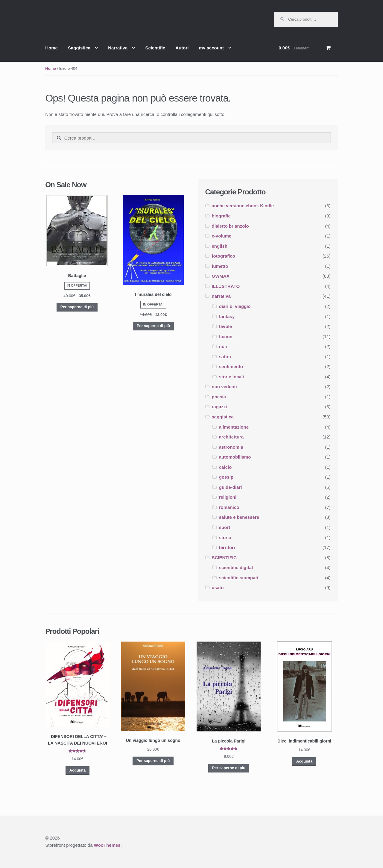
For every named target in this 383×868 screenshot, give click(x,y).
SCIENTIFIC (224, 558)
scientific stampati (239, 578)
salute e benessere (239, 517)
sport (225, 527)
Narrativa (118, 48)
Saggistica (79, 48)
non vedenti (224, 387)
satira (225, 357)
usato (218, 588)
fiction (226, 337)
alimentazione (234, 427)
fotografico (224, 256)
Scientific (155, 48)
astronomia (231, 447)
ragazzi (219, 407)
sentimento (231, 366)
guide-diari (231, 487)
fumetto (220, 266)
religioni (228, 497)
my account (211, 48)
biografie (221, 216)
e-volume (222, 236)
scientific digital (236, 567)
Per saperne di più (77, 307)
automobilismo (235, 457)
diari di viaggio (235, 306)
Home (51, 48)
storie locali (231, 377)
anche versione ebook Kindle (243, 206)
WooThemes (107, 845)
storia (225, 537)
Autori (182, 48)
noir (223, 346)
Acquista (77, 770)
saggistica (223, 417)
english (220, 246)
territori (227, 547)
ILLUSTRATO (226, 286)
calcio (225, 467)
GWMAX (221, 276)
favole (225, 326)
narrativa (221, 296)
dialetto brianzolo (230, 226)
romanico (229, 507)
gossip (226, 477)
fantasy (227, 316)
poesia (219, 397)
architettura (231, 437)
